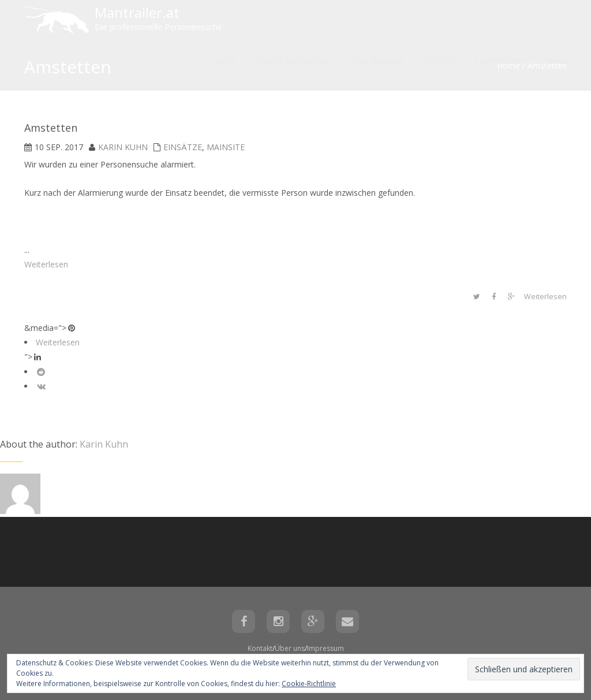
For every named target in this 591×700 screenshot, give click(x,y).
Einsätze (183, 147)
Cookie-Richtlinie (309, 684)
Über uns (290, 648)
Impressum (326, 648)
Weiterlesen (46, 264)
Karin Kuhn (123, 147)
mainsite (226, 147)
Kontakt (260, 648)
